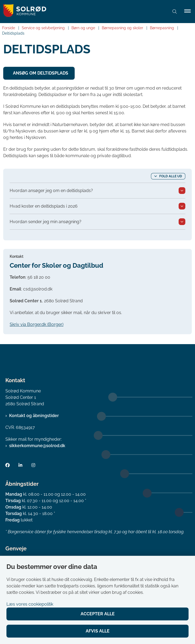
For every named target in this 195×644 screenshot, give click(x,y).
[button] (190, 12)
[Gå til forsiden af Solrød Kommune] (82, 12)
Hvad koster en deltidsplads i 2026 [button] (44, 206)
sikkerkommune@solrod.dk (37, 446)
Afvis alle (98, 631)
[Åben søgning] (175, 12)
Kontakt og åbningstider (34, 416)
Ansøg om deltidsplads (41, 73)
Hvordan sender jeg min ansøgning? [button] (46, 222)
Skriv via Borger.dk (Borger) (37, 324)
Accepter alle (98, 614)
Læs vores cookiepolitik (30, 604)
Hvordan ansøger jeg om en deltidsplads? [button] (51, 191)
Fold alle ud (171, 176)
